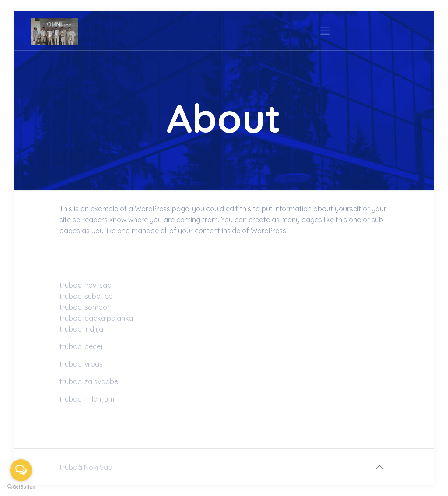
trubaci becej (81, 346)
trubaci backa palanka (96, 318)
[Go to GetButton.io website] (21, 487)
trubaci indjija (81, 329)
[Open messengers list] (21, 470)
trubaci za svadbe (89, 381)
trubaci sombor (85, 307)
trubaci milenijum (87, 399)
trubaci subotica (86, 296)
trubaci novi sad (86, 285)
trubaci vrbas (81, 364)
